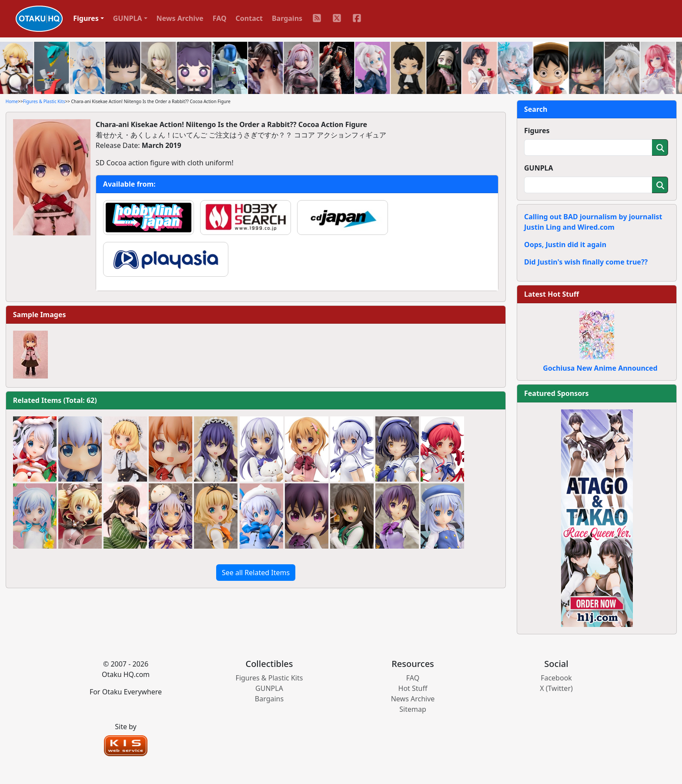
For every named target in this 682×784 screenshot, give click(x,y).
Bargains (287, 18)
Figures (537, 131)
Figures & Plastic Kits (44, 101)
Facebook (556, 678)
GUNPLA (539, 168)
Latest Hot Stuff (552, 294)
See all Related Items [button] (256, 573)
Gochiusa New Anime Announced (600, 368)
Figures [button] (86, 18)
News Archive (180, 18)
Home (12, 101)
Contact (249, 18)
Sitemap (413, 709)
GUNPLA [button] (128, 18)
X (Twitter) (556, 688)
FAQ (220, 18)
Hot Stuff (413, 688)
